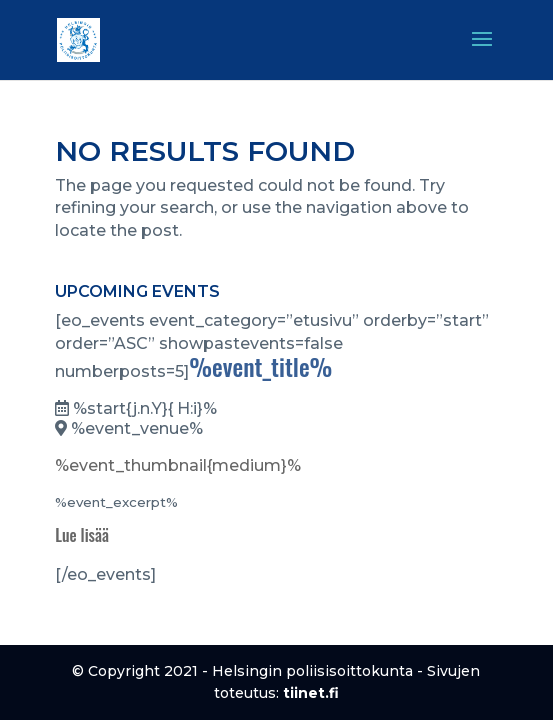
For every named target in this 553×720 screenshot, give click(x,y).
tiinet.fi (311, 693)
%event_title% (260, 366)
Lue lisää (82, 535)
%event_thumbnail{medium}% (178, 465)
